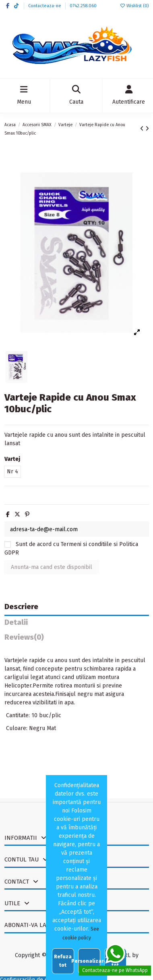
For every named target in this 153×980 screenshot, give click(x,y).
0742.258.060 (83, 6)
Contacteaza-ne (45, 6)
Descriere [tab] (21, 607)
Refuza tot (63, 961)
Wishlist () (134, 6)
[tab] (77, 639)
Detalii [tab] (16, 623)
